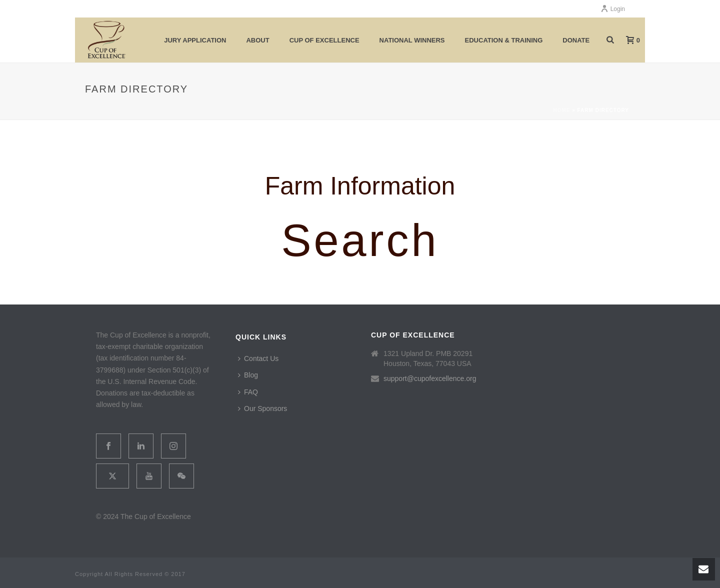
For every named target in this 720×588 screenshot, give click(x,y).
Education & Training (504, 40)
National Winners (412, 40)
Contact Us (258, 358)
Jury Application (195, 40)
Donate (576, 40)
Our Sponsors (262, 408)
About (257, 40)
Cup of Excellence (324, 40)
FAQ (248, 392)
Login (613, 9)
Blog (248, 375)
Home (561, 110)
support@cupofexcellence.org (430, 378)
